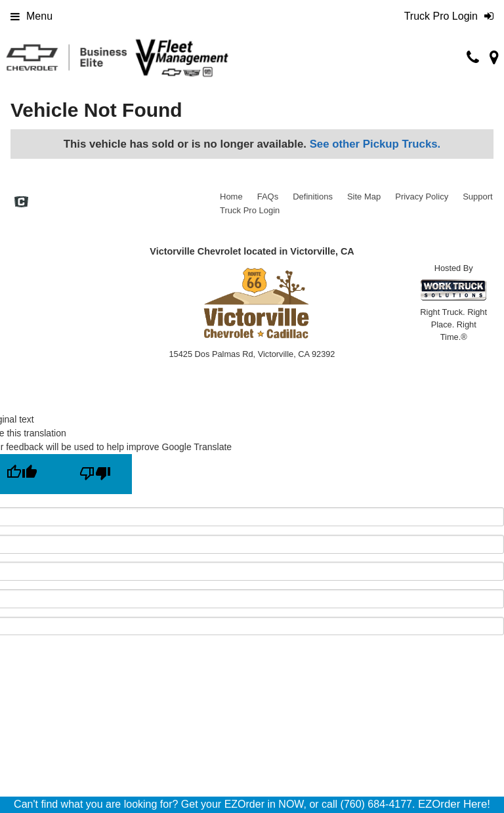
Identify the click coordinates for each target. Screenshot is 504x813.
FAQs (268, 197)
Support (478, 197)
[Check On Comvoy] (21, 203)
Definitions (313, 197)
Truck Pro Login (250, 210)
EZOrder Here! (454, 804)
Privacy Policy (422, 197)
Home (231, 197)
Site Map (364, 197)
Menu (31, 16)
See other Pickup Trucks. (375, 144)
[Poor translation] (95, 474)
